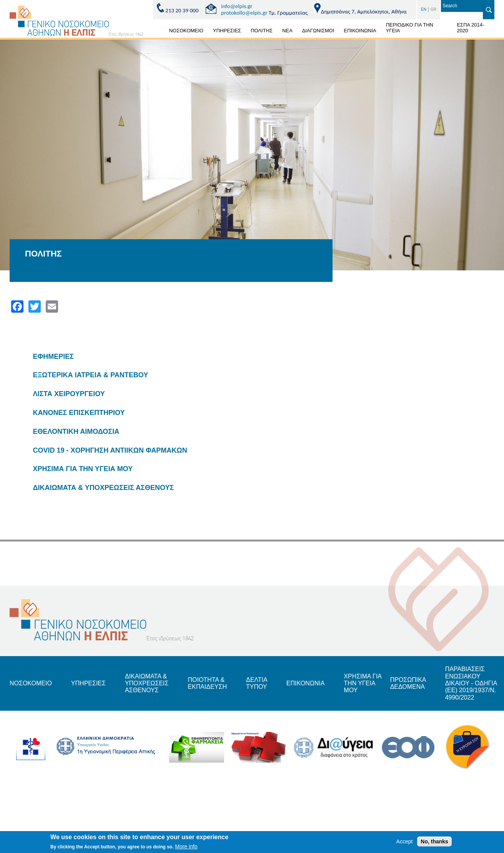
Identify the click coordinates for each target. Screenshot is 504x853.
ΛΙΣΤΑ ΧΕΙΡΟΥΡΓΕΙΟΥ (69, 394)
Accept (405, 843)
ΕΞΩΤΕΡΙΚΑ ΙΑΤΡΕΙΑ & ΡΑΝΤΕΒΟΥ (91, 375)
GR (433, 9)
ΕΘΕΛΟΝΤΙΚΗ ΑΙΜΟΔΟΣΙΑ (76, 431)
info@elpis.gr (237, 6)
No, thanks (434, 843)
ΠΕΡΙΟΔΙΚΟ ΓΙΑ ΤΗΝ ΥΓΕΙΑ (410, 28)
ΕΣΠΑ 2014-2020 (470, 28)
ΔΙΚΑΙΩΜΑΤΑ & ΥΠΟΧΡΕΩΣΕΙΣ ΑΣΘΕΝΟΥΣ (104, 488)
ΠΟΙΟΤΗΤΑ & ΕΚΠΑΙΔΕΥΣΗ (207, 683)
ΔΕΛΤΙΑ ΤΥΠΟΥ (257, 683)
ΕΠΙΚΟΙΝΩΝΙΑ (360, 31)
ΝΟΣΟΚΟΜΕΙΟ (186, 31)
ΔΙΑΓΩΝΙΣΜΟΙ (318, 31)
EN (424, 9)
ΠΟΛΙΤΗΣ (262, 31)
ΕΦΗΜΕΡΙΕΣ (54, 357)
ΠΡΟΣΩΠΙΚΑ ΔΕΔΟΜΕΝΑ (408, 683)
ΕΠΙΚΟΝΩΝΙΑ (305, 683)
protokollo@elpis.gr (244, 13)
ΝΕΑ (287, 31)
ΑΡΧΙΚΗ (155, 32)
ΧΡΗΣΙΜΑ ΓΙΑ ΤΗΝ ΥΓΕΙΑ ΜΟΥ (83, 469)
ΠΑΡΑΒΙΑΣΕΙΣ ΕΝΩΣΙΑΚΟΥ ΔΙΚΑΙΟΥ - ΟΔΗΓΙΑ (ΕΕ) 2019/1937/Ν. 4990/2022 (471, 683)
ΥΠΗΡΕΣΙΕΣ (227, 31)
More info (186, 848)
